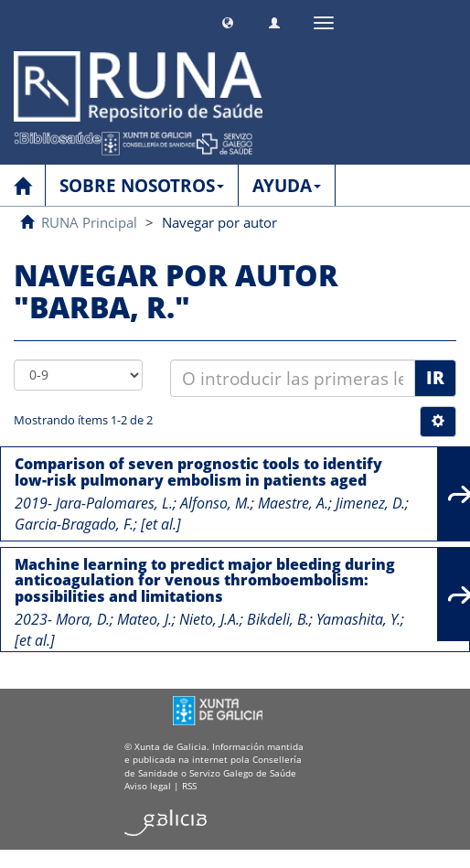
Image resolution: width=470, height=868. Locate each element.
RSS (189, 786)
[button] (228, 21)
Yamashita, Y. (358, 619)
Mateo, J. (144, 619)
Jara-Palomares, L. (114, 503)
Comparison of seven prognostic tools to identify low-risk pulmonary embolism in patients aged (198, 472)
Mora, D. (83, 619)
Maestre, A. (293, 503)
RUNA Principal (89, 222)
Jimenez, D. (370, 503)
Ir (435, 378)
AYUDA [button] (287, 186)
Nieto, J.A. (209, 619)
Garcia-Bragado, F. (74, 524)
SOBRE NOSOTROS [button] (142, 186)
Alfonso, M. (215, 503)
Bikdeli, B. (278, 619)
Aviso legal (148, 786)
